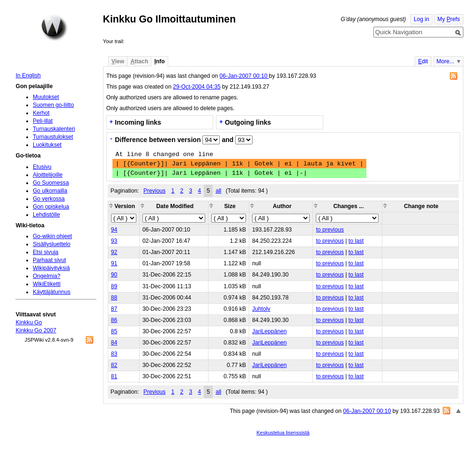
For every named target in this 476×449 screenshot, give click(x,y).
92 (114, 252)
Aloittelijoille (48, 175)
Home (54, 28)
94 (114, 230)
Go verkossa (49, 199)
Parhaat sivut (49, 260)
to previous (330, 230)
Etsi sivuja (46, 252)
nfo (159, 61)
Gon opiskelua (51, 207)
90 (114, 275)
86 (114, 320)
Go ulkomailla (50, 191)
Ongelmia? (47, 276)
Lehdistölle (46, 215)
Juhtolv (261, 309)
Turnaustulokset (53, 137)
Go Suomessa (51, 183)
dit (423, 61)
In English (28, 75)
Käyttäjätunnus (52, 292)
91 (114, 263)
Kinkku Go (29, 322)
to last (356, 241)
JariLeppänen (269, 331)
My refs (449, 19)
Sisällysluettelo (52, 244)
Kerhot (41, 113)
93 (114, 241)
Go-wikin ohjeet (52, 236)
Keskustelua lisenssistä (283, 433)
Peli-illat (43, 121)
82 (114, 365)
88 (114, 298)
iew (118, 61)
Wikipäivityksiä (51, 268)
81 (114, 376)
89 (114, 286)
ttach (139, 61)
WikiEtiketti (47, 284)
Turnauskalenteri (54, 129)
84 (114, 343)
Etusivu (42, 167)
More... (446, 61)
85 (114, 331)
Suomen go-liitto (53, 105)
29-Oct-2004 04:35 (197, 87)
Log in (421, 19)
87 (114, 309)
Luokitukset (47, 145)
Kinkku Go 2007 (36, 330)
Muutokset (46, 97)
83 (114, 354)
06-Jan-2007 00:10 (244, 76)
